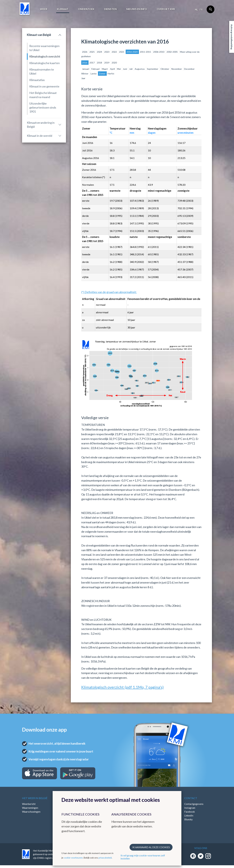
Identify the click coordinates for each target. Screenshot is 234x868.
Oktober (165, 69)
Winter (85, 74)
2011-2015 (146, 52)
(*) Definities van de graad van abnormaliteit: (109, 292)
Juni (125, 69)
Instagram (190, 808)
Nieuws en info (137, 9)
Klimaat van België (39, 35)
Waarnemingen (30, 808)
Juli (131, 69)
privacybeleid (105, 858)
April (113, 69)
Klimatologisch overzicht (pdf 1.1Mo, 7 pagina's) (122, 687)
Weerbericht (29, 804)
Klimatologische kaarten (44, 63)
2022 (115, 52)
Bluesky (188, 819)
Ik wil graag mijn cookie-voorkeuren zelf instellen (143, 857)
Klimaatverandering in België (41, 125)
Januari (86, 69)
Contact (191, 798)
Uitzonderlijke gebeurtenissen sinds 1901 (43, 107)
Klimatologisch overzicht (45, 56)
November (177, 69)
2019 (107, 63)
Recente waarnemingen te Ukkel (44, 48)
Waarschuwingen (31, 812)
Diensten (110, 9)
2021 (122, 52)
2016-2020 (132, 52)
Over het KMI (166, 9)
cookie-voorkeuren (73, 858)
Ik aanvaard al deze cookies (151, 847)
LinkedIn (189, 815)
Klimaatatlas (37, 80)
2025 (92, 52)
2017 (92, 63)
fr (201, 10)
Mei (119, 69)
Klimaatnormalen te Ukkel (42, 71)
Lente (94, 74)
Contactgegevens (194, 804)
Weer (44, 9)
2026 (85, 52)
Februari (96, 69)
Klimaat (63, 9)
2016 (85, 63)
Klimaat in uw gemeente (44, 86)
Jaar (83, 78)
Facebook (190, 812)
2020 (114, 63)
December (189, 69)
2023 (107, 52)
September (153, 69)
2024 (100, 52)
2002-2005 (172, 52)
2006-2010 (159, 52)
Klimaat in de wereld (40, 136)
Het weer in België (35, 798)
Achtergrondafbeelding (232, 37)
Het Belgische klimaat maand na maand (43, 95)
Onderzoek (86, 9)
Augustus (140, 69)
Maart (105, 69)
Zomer (102, 74)
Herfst (111, 74)
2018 (100, 63)
